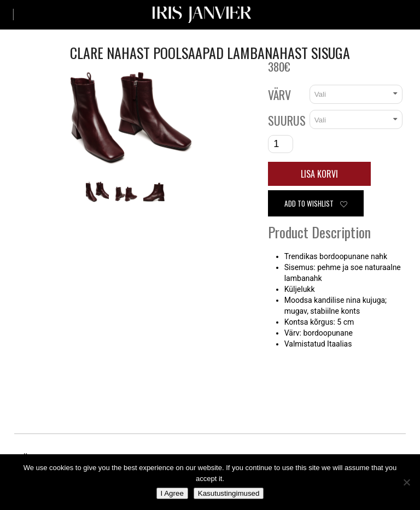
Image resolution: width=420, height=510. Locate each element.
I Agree (172, 493)
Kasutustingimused (229, 493)
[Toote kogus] (281, 144)
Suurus (287, 120)
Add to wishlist (316, 203)
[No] (406, 482)
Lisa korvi (319, 174)
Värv (279, 95)
